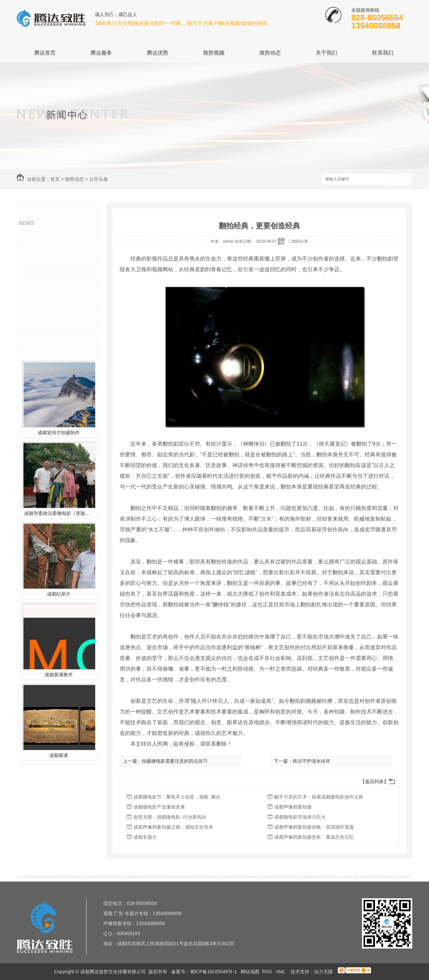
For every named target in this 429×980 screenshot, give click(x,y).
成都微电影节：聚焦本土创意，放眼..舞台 (177, 797)
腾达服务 (101, 53)
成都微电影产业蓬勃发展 (159, 807)
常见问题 (39, 283)
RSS (268, 972)
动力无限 (323, 972)
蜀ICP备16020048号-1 (213, 972)
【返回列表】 (374, 781)
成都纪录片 (59, 594)
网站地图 (250, 972)
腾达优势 (158, 53)
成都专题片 (145, 837)
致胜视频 (214, 53)
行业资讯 (39, 261)
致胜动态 (270, 53)
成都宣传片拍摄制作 (59, 433)
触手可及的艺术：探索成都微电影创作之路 (319, 797)
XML (281, 972)
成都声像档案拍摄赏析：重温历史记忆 (314, 837)
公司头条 (99, 179)
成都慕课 (59, 755)
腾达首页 (45, 53)
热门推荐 (39, 347)
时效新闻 (39, 304)
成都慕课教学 (59, 675)
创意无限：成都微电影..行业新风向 (170, 817)
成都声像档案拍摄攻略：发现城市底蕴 (314, 827)
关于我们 (326, 53)
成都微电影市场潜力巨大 (300, 817)
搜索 (401, 180)
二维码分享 (298, 241)
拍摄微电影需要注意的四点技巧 (175, 761)
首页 (55, 179)
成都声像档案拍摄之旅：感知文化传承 (173, 827)
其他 (33, 325)
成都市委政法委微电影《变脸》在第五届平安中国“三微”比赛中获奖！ (59, 513)
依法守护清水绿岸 (311, 761)
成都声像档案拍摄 (293, 807)
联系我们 (383, 53)
